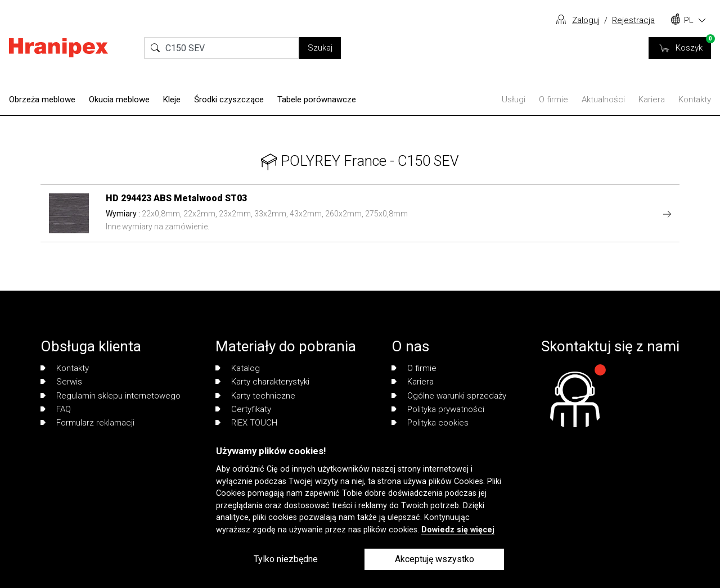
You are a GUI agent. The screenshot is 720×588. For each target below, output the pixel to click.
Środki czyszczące (229, 99)
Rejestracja (633, 20)
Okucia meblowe (119, 99)
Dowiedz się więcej (458, 530)
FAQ (56, 409)
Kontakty (695, 99)
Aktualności (603, 99)
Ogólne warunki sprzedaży (449, 396)
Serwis (61, 382)
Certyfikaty (243, 409)
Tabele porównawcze (317, 99)
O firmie (553, 99)
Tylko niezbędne (286, 559)
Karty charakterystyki (262, 382)
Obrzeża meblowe (42, 99)
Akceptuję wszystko (435, 559)
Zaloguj (586, 20)
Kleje (172, 99)
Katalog (238, 368)
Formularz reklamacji (87, 423)
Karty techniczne (255, 396)
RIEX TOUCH (246, 423)
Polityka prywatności (438, 409)
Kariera (652, 99)
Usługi (514, 99)
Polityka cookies (430, 423)
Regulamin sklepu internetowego (111, 396)
